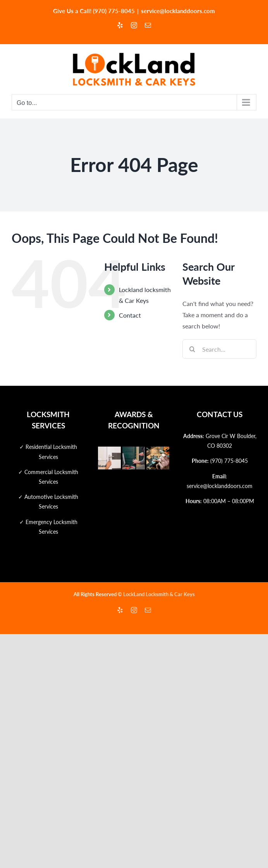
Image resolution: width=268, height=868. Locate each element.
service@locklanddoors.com (178, 11)
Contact (130, 315)
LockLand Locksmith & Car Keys (159, 594)
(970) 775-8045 (229, 461)
